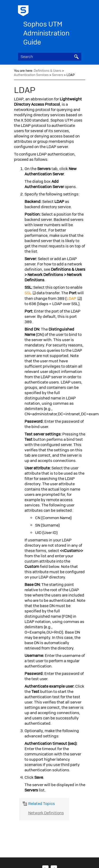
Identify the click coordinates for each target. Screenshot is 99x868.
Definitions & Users (48, 71)
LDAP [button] (74, 299)
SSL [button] (30, 293)
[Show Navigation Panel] (78, 9)
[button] (77, 57)
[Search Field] (50, 57)
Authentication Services (31, 75)
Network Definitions (46, 813)
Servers (58, 75)
